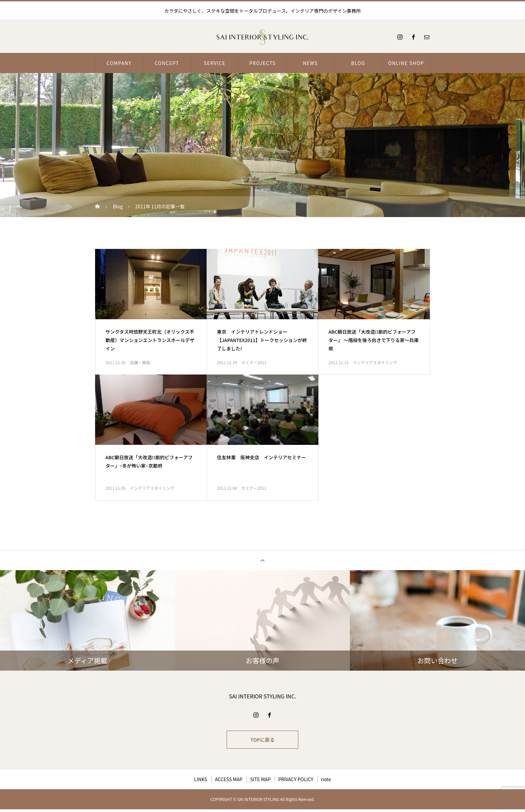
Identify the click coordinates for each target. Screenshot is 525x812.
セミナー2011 (254, 362)
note (326, 782)
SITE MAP (260, 782)
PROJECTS (262, 63)
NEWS (310, 63)
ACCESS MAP (229, 782)
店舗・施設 (140, 362)
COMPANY (119, 63)
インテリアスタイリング (375, 362)
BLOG (358, 63)
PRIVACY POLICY (296, 782)
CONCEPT (167, 63)
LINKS (201, 782)
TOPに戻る (262, 741)
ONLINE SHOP (406, 63)
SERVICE (215, 63)
